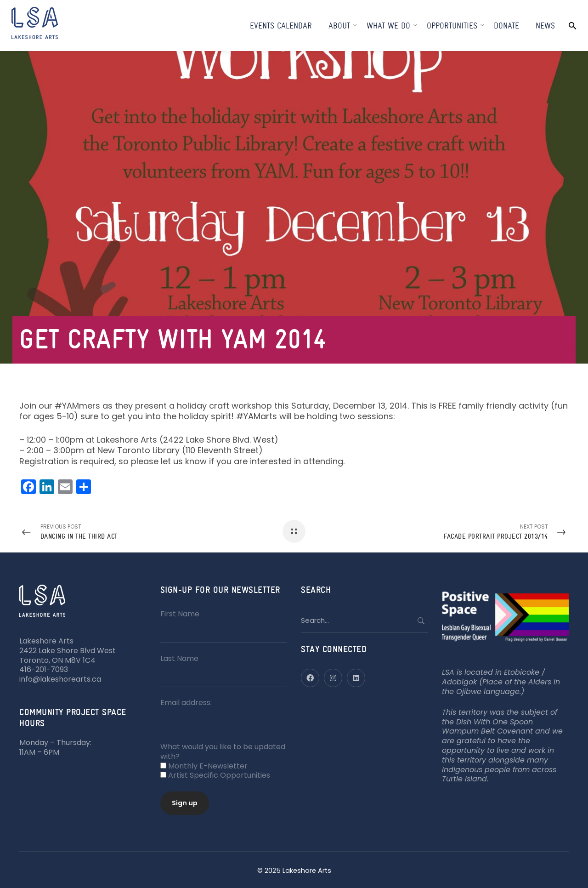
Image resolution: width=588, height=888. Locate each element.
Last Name (179, 658)
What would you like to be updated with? (223, 751)
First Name (180, 614)
